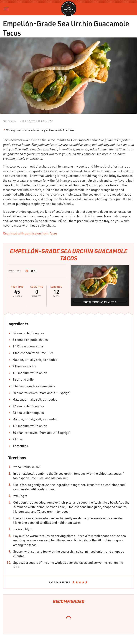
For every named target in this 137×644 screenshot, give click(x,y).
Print (31, 271)
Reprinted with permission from (30, 233)
